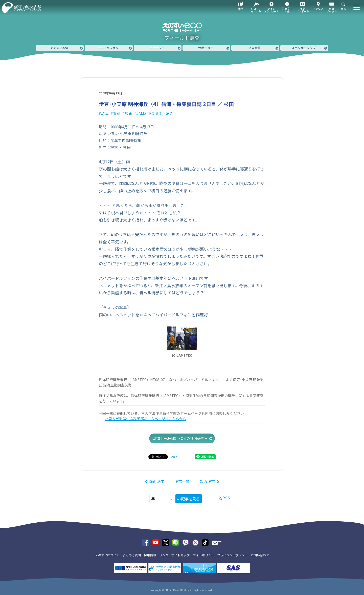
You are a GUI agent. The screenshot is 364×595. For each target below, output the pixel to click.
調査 (128, 113)
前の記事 (157, 481)
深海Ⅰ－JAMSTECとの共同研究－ (180, 438)
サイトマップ (180, 555)
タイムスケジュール (272, 10)
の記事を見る (189, 499)
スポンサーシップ (304, 48)
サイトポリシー (203, 555)
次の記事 (207, 481)
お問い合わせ (260, 555)
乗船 (117, 113)
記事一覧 (182, 481)
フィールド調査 (182, 38)
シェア (174, 456)
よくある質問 (132, 555)
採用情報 (150, 555)
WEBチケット (332, 10)
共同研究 (166, 113)
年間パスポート (303, 10)
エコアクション (108, 48)
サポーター (206, 48)
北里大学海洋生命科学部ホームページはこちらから (146, 419)
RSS (226, 498)
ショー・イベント (256, 10)
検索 (344, 8)
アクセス (318, 8)
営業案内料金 (287, 10)
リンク (164, 555)
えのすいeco (59, 48)
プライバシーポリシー (232, 555)
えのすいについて (107, 555)
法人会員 (255, 48)
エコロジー (157, 48)
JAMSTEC (145, 113)
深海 (105, 113)
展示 (240, 8)
